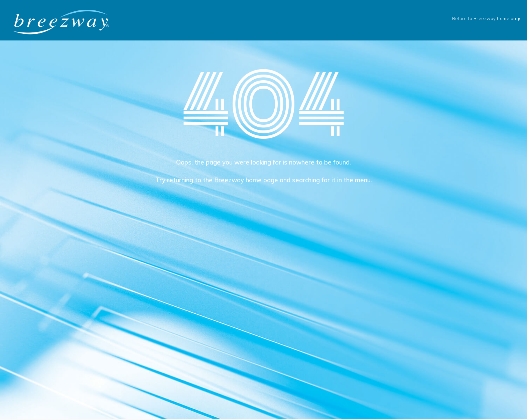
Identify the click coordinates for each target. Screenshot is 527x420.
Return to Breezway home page (487, 18)
